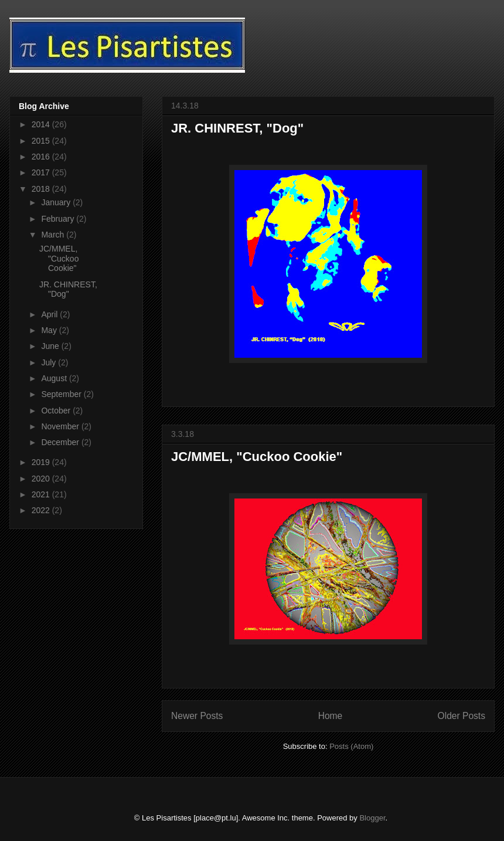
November (61, 426)
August (55, 378)
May (50, 330)
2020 (42, 479)
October (57, 411)
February (59, 219)
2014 (42, 124)
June (51, 346)
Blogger (372, 818)
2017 (42, 172)
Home (331, 716)
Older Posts (462, 716)
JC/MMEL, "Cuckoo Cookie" (257, 457)
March (54, 235)
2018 (42, 189)
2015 (42, 141)
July (50, 362)
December (61, 442)
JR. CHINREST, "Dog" (237, 128)
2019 (42, 462)
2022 (42, 510)
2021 (42, 494)
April (50, 314)
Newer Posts (197, 716)
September (62, 394)
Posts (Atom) (351, 746)
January (57, 202)
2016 (42, 157)
